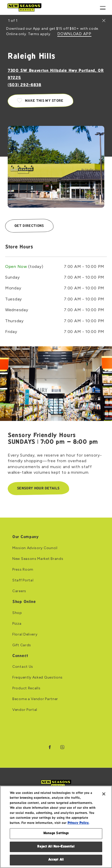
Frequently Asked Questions (38, 678)
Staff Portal (23, 580)
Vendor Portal (25, 710)
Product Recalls (26, 688)
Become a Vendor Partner (35, 699)
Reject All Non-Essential (56, 847)
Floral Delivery (25, 634)
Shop (17, 613)
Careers (19, 591)
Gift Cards (22, 645)
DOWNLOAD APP (74, 34)
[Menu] (103, 7)
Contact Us (23, 667)
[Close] (104, 794)
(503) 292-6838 (25, 85)
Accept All (56, 860)
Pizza (17, 624)
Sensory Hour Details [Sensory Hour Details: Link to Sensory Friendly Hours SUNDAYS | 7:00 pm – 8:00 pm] (38, 488)
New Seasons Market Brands (38, 559)
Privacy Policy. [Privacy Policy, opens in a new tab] (78, 823)
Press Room (23, 570)
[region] (56, 827)
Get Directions (29, 226)
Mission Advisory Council (35, 548)
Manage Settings (56, 833)
